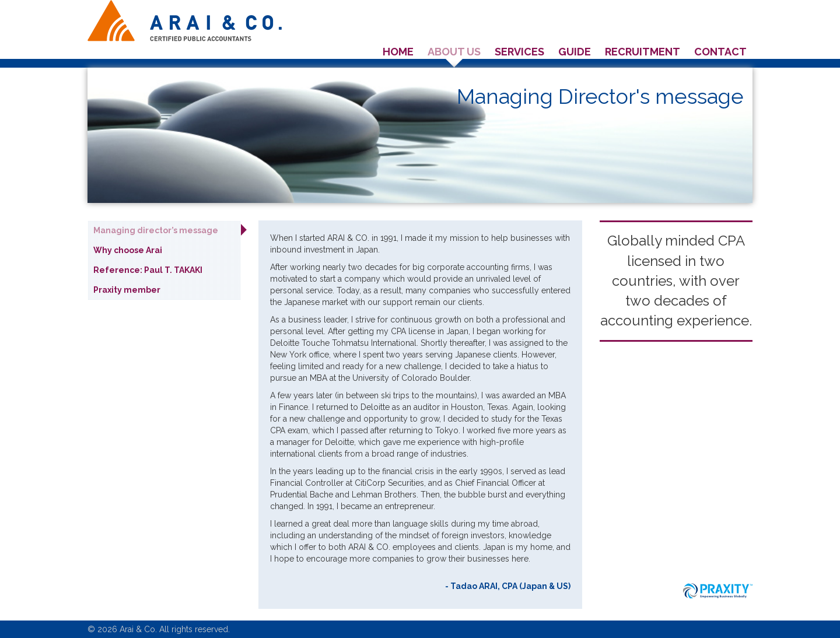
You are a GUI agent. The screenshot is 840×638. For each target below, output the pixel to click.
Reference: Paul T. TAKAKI (148, 270)
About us (454, 52)
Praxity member (127, 290)
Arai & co (185, 21)
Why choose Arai (128, 250)
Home (398, 52)
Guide (575, 52)
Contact (720, 52)
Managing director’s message (156, 230)
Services (519, 52)
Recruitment (643, 52)
